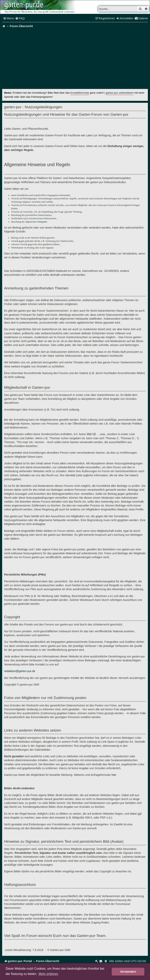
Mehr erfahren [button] (48, 974)
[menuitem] (20, 18)
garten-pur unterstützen (120, 93)
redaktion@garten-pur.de (20, 671)
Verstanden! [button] (128, 972)
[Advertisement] (75, 60)
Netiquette (42, 222)
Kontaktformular (80, 93)
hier (114, 775)
